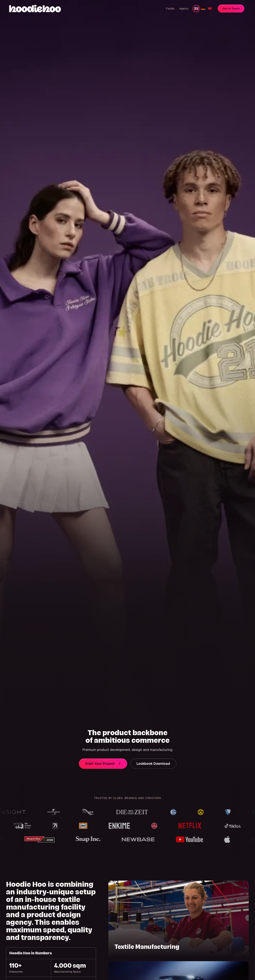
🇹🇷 (210, 8)
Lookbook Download (153, 764)
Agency (184, 9)
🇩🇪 (203, 8)
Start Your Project (103, 764)
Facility (170, 9)
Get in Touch (231, 9)
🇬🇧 (196, 8)
